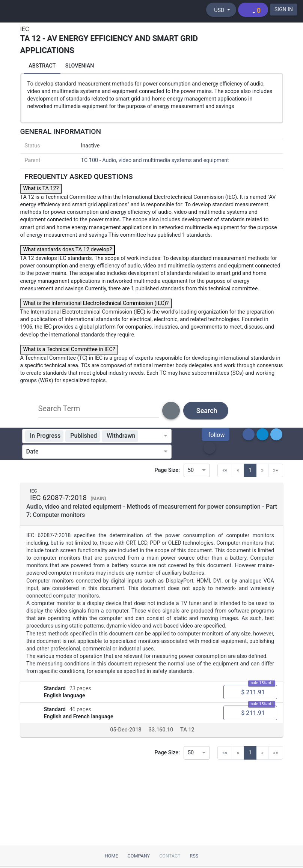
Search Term (59, 410)
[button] (216, 436)
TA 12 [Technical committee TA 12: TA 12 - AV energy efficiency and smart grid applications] (187, 732)
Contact (170, 856)
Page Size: (167, 471)
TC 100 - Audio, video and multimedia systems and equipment (155, 161)
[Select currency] (220, 10)
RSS (194, 856)
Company (139, 856)
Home (112, 856)
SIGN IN (283, 9)
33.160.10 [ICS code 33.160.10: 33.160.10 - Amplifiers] (161, 732)
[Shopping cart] (252, 10)
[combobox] (152, 437)
